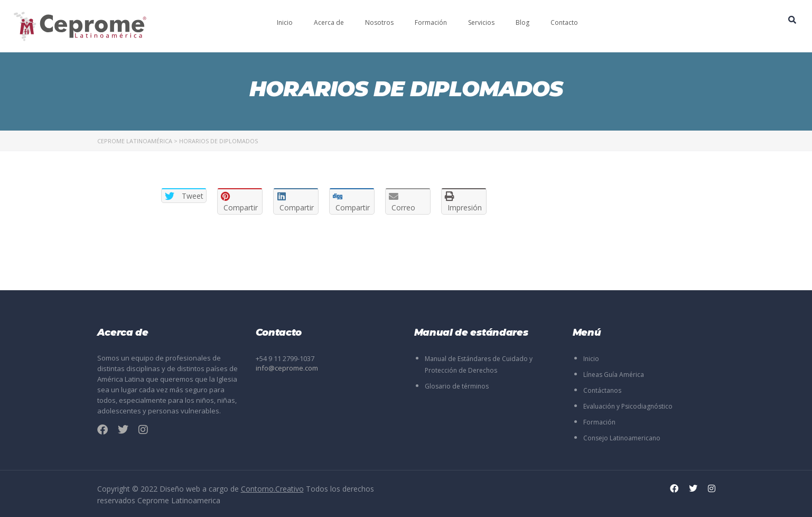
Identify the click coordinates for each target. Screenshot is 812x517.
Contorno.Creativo (272, 489)
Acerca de (329, 22)
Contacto (564, 22)
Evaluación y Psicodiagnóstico (628, 406)
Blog (522, 22)
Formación (431, 22)
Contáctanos (602, 390)
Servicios (481, 22)
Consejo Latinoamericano (622, 438)
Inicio (285, 22)
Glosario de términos (457, 386)
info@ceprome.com (287, 368)
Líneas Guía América (614, 375)
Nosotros (379, 22)
